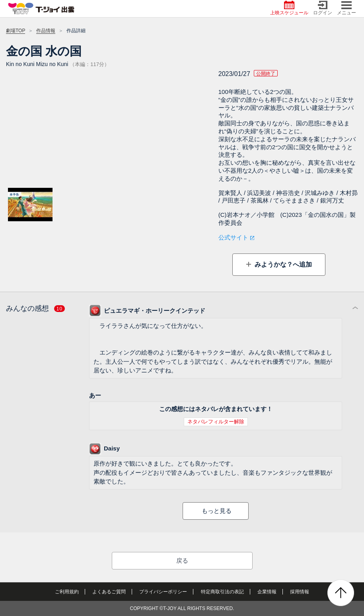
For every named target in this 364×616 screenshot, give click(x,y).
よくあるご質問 (109, 592)
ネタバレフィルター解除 (216, 422)
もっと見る (217, 511)
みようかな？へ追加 (282, 264)
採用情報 (300, 592)
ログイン (323, 8)
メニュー (346, 8)
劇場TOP (16, 31)
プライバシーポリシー (163, 592)
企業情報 (267, 592)
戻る (182, 560)
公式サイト (233, 237)
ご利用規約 (67, 592)
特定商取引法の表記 (222, 592)
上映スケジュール (289, 8)
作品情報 (46, 31)
